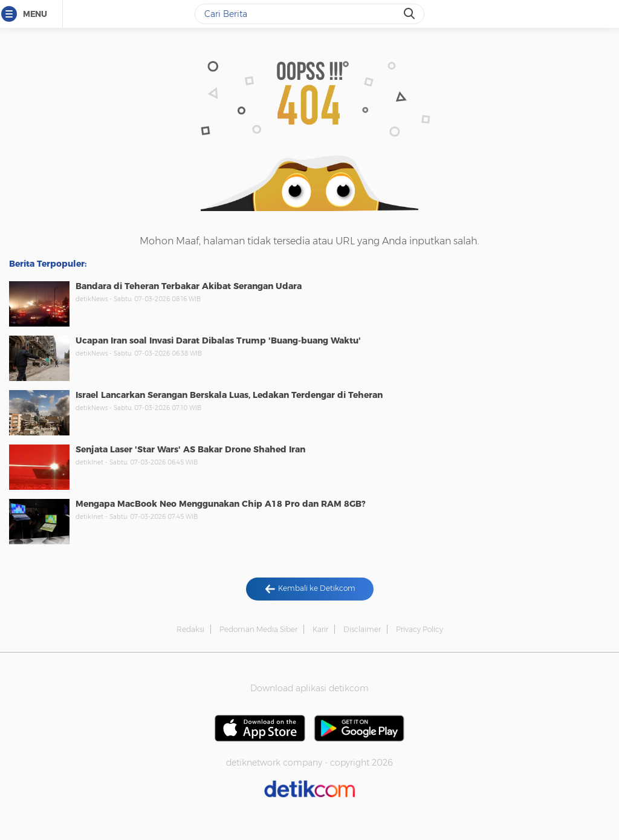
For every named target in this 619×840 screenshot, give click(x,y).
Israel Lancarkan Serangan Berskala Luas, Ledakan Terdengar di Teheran (229, 395)
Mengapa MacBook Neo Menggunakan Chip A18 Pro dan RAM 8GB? (221, 504)
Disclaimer (362, 629)
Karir (320, 629)
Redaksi (190, 629)
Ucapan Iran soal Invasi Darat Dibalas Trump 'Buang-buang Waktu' (218, 340)
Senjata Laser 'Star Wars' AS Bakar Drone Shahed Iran (190, 449)
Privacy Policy (420, 629)
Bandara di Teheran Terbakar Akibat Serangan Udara (189, 286)
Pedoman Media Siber (258, 629)
